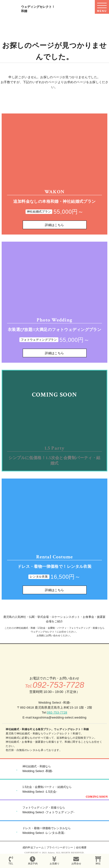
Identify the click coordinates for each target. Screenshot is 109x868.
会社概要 (81, 847)
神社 (98, 861)
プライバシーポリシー (60, 847)
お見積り (54, 861)
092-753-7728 (57, 712)
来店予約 (33, 861)
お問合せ (76, 861)
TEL (11, 861)
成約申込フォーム (33, 847)
